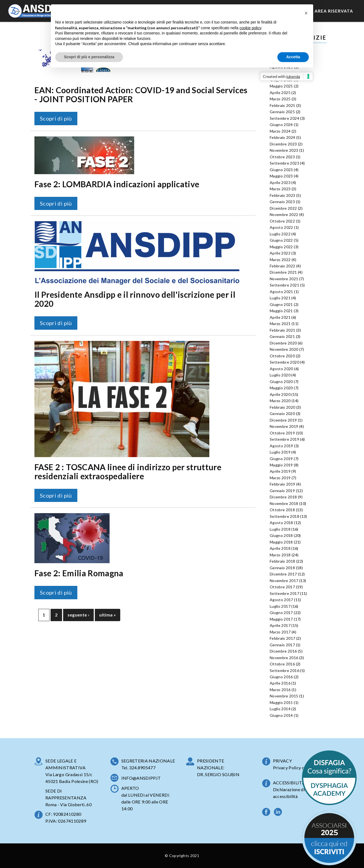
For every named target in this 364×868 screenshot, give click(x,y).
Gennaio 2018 (282, 568)
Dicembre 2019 (283, 420)
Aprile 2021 (280, 317)
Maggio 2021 (281, 311)
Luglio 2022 (280, 234)
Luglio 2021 (280, 298)
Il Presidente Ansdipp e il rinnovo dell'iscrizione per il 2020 (135, 299)
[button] (306, 13)
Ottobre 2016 (282, 664)
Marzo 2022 (280, 260)
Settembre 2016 (284, 670)
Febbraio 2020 (283, 407)
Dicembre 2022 (283, 208)
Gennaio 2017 (282, 645)
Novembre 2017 (284, 581)
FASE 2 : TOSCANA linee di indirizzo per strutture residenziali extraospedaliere (128, 471)
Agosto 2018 (281, 523)
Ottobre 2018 (282, 510)
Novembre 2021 (284, 279)
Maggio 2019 (281, 465)
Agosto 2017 (281, 600)
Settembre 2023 (284, 163)
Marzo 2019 (280, 478)
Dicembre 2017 (283, 574)
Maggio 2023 (281, 176)
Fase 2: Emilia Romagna (79, 573)
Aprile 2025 (280, 93)
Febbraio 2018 (283, 561)
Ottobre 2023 (282, 157)
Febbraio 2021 (283, 330)
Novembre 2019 (284, 426)
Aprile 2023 (280, 182)
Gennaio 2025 (282, 112)
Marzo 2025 (280, 99)
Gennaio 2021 (282, 336)
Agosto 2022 (281, 227)
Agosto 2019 (281, 446)
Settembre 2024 (284, 118)
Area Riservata (334, 11)
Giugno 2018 (281, 535)
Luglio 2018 (280, 529)
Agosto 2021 (281, 292)
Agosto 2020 (281, 369)
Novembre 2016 (284, 658)
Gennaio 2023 (282, 202)
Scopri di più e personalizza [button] (89, 57)
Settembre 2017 (284, 593)
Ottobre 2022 (282, 221)
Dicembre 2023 (283, 144)
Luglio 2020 (280, 375)
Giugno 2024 (281, 125)
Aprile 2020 (280, 394)
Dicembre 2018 (283, 497)
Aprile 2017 (280, 625)
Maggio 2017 (281, 619)
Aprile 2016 (280, 683)
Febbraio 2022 (283, 266)
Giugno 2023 (281, 170)
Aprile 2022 (280, 253)
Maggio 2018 (281, 542)
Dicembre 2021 (283, 272)
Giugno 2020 (281, 382)
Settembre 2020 (284, 362)
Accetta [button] (293, 57)
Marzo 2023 (280, 189)
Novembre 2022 (284, 214)
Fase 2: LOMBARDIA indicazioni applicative (117, 184)
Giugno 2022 (281, 240)
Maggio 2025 (281, 86)
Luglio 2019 (280, 452)
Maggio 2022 (281, 247)
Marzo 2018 (280, 555)
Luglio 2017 (280, 606)
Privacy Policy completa (297, 768)
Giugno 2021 (281, 304)
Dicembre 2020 (283, 343)
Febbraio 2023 (283, 195)
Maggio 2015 (281, 702)
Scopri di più (56, 118)
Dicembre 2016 (283, 651)
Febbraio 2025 (283, 105)
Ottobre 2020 (282, 356)
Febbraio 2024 (283, 137)
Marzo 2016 (280, 690)
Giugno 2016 (281, 677)
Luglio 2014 (280, 709)
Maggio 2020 (281, 388)
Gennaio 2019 (282, 491)
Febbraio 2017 (283, 638)
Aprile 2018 (280, 548)
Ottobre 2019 (282, 433)
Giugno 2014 (281, 715)
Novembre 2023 (284, 150)
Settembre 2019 (284, 439)
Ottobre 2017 (282, 587)
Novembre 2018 (284, 503)
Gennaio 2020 (282, 413)
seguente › (79, 615)
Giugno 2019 (281, 459)
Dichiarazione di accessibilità (289, 793)
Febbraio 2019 (283, 484)
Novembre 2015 (284, 696)
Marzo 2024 (280, 131)
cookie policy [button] (250, 28)
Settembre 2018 (284, 516)
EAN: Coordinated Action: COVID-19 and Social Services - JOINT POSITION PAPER (141, 94)
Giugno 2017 (281, 613)
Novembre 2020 (284, 349)
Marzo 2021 (280, 324)
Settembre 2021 (284, 285)
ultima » (108, 615)
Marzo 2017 (280, 632)
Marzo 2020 (280, 401)
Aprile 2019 (280, 471)
